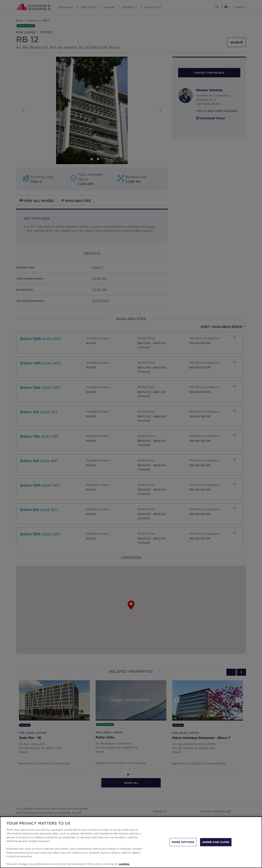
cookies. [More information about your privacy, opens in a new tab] (124, 864)
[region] (131, 842)
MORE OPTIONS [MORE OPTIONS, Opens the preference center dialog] (183, 842)
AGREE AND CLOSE (216, 842)
